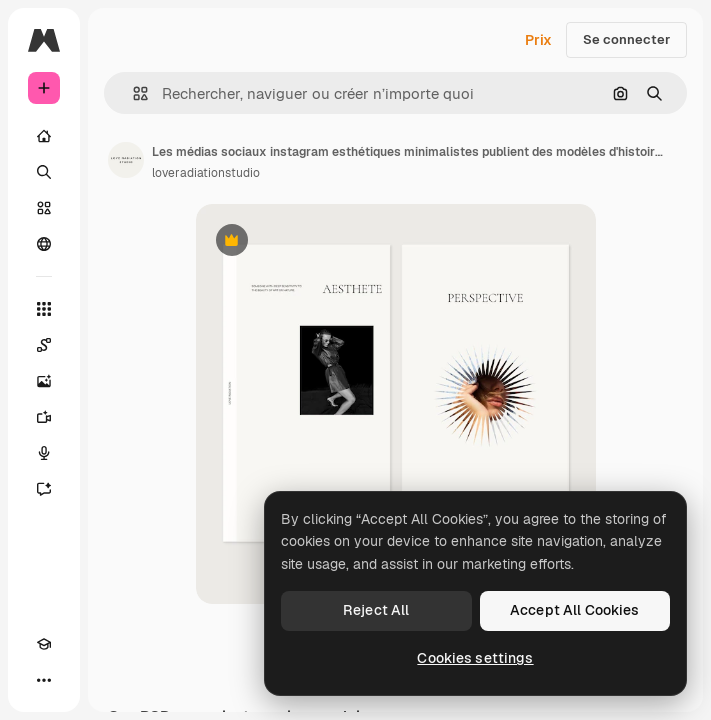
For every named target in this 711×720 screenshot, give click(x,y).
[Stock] (44, 208)
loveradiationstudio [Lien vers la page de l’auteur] (206, 173)
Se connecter (626, 39)
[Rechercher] (44, 172)
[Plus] (44, 680)
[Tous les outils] (44, 309)
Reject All (376, 610)
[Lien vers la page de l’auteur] (126, 160)
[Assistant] (44, 489)
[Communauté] (44, 244)
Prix (538, 40)
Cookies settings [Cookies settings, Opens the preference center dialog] (475, 658)
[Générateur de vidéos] (44, 417)
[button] (132, 93)
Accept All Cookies (575, 610)
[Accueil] (44, 136)
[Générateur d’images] (44, 381)
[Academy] (44, 644)
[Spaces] (44, 345)
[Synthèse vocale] (44, 453)
